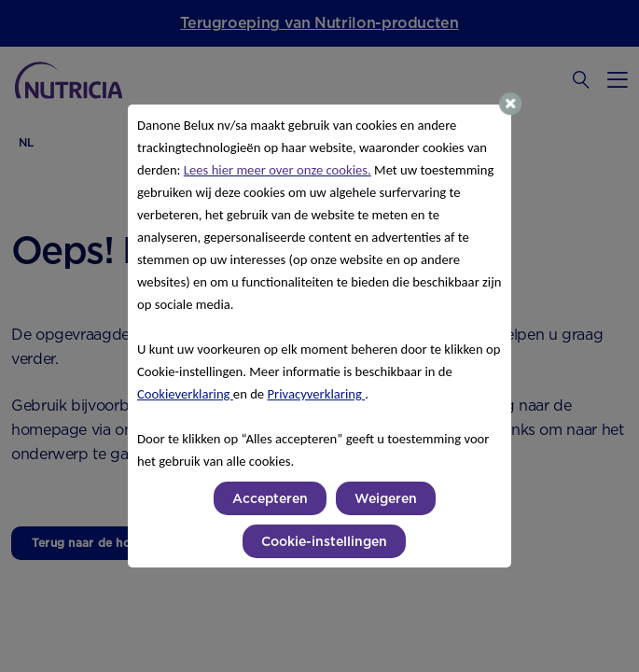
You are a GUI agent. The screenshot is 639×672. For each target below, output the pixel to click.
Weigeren (386, 498)
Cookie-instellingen (324, 541)
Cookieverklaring (185, 394)
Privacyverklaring (316, 394)
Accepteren (270, 498)
